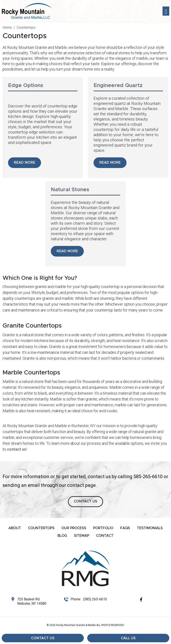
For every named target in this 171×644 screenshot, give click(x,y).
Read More (25, 163)
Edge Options (26, 86)
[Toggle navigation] (166, 11)
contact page (81, 485)
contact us (16, 449)
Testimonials (150, 528)
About (15, 528)
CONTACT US (85, 501)
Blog (62, 536)
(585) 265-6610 (95, 599)
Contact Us (43, 638)
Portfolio (103, 528)
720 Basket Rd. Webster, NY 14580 (32, 601)
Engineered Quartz (118, 86)
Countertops (41, 528)
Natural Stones (70, 190)
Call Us (128, 638)
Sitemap (82, 536)
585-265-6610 (148, 477)
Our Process (74, 528)
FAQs (125, 528)
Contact (105, 536)
